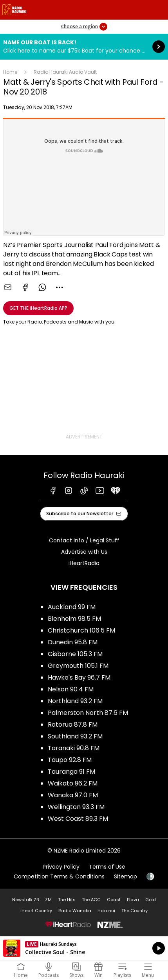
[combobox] (60, 287)
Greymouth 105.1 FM (78, 666)
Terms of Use (107, 867)
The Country (135, 911)
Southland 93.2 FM (75, 736)
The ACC (91, 900)
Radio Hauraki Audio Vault (65, 72)
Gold (151, 900)
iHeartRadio (84, 563)
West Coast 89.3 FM (78, 819)
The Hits (67, 900)
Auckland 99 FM (72, 607)
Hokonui (106, 911)
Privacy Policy (61, 867)
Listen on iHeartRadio (84, 948)
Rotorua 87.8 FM (73, 725)
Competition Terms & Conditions (59, 876)
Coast (114, 900)
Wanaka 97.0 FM (73, 795)
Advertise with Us (84, 552)
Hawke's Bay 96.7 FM (79, 677)
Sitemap (126, 876)
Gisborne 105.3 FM (75, 654)
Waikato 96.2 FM (73, 783)
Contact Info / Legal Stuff (84, 540)
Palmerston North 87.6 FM (88, 713)
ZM (48, 900)
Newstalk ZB (25, 900)
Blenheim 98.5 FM (74, 619)
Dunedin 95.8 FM (73, 642)
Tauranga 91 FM (71, 772)
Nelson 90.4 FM (71, 689)
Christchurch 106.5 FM (81, 630)
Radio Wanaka (75, 911)
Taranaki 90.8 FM (74, 748)
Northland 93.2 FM (75, 701)
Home (10, 72)
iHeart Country (36, 911)
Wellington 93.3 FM (76, 807)
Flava (133, 900)
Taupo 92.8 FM (70, 760)
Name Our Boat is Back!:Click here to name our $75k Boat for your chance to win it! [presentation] (84, 47)
